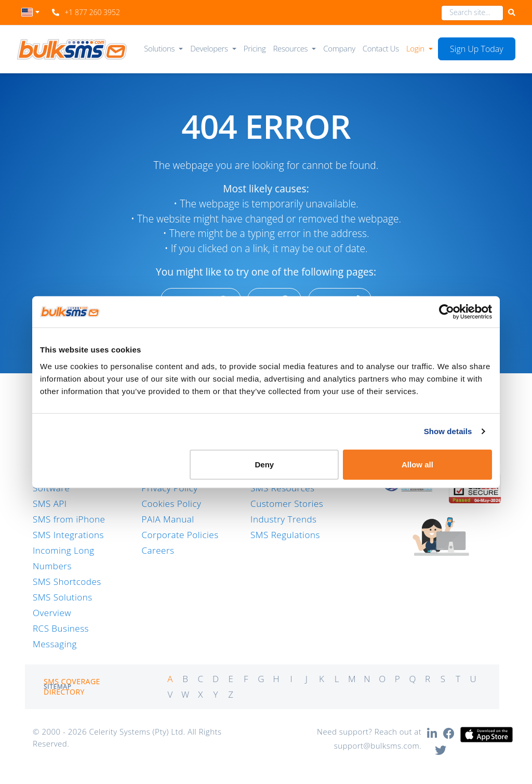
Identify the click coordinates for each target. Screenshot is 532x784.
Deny (265, 464)
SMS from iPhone (69, 519)
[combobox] (30, 15)
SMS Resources (282, 488)
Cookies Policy (172, 504)
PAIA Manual (168, 519)
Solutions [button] (159, 48)
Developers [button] (209, 48)
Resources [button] (291, 48)
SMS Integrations (68, 535)
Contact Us (381, 48)
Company (339, 48)
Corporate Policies (180, 535)
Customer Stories (287, 504)
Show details (448, 431)
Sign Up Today (477, 49)
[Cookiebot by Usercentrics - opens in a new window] (447, 312)
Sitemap (58, 687)
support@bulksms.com (377, 746)
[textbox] (30, 12)
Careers (158, 550)
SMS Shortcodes (67, 582)
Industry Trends (283, 519)
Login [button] (415, 48)
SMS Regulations (285, 535)
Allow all (417, 464)
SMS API (50, 504)
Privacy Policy (170, 488)
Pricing (255, 48)
